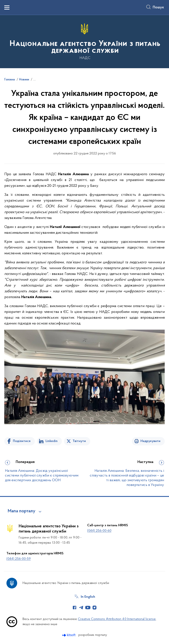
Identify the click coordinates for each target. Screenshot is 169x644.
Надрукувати (150, 441)
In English (88, 597)
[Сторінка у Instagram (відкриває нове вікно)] (94, 608)
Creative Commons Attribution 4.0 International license (117, 619)
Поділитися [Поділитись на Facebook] (22, 441)
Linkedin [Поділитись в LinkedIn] (52, 441)
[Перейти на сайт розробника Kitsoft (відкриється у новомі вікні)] (69, 635)
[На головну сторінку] (84, 41)
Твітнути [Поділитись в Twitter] (79, 441)
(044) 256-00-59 (19, 559)
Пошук (158, 8)
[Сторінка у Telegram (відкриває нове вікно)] (81, 608)
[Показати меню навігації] (7, 8)
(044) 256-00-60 (99, 531)
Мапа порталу (22, 511)
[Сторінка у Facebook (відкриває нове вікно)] (75, 608)
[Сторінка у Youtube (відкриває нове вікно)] (88, 608)
